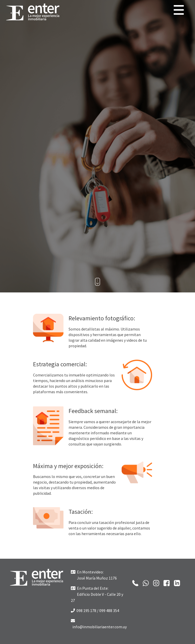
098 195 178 (84, 610)
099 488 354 (109, 610)
